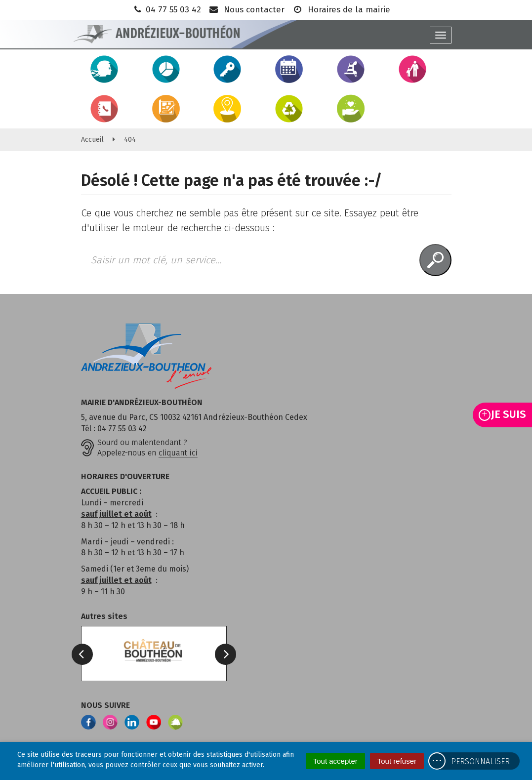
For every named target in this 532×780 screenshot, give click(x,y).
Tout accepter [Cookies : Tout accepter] (335, 761)
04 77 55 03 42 (167, 10)
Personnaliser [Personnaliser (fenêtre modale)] (480, 761)
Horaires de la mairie (341, 10)
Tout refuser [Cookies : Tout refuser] (397, 761)
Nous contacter (247, 10)
